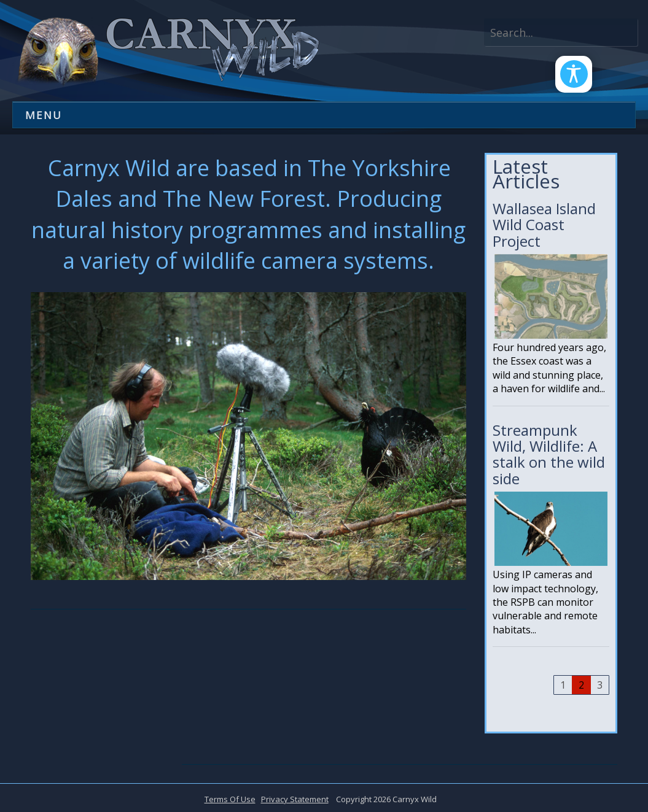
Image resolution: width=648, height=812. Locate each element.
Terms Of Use (230, 799)
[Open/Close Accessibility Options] (568, 79)
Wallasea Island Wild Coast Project (551, 308)
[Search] (561, 32)
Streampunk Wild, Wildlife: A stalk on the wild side (551, 540)
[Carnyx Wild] (166, 50)
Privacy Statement (295, 799)
